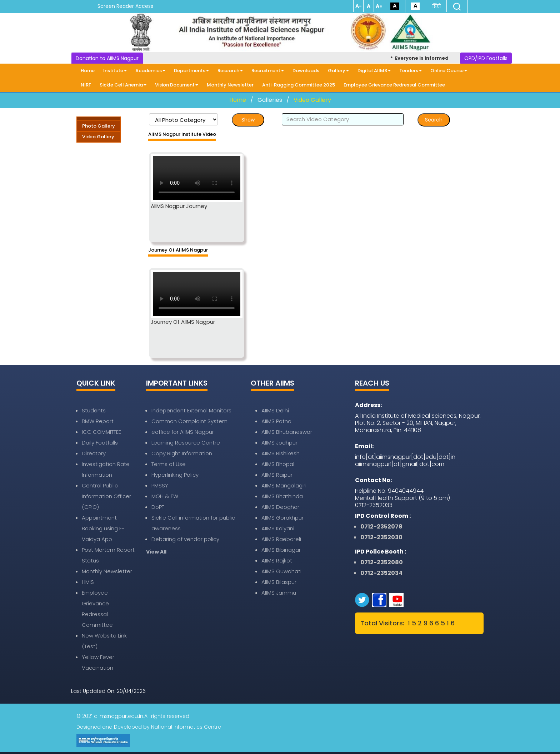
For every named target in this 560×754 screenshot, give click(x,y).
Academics (150, 71)
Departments (191, 71)
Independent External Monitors (191, 410)
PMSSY (160, 485)
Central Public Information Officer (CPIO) (106, 496)
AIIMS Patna (276, 421)
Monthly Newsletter (230, 85)
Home (88, 71)
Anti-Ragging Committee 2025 (299, 85)
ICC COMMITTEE (101, 432)
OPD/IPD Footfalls (486, 58)
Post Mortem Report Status (108, 555)
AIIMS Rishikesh (281, 453)
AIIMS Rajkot (277, 560)
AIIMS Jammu (279, 593)
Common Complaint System (189, 421)
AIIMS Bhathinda (282, 496)
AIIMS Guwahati (281, 571)
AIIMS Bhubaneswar (287, 432)
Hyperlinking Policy (175, 475)
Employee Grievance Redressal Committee (394, 85)
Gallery (338, 71)
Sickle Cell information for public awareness (193, 523)
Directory (94, 453)
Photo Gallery (99, 126)
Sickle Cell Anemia (123, 85)
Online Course (449, 71)
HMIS (88, 582)
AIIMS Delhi (275, 410)
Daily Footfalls (100, 443)
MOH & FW (165, 496)
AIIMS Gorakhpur (282, 518)
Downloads (306, 71)
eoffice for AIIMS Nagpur (183, 432)
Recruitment (268, 71)
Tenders (411, 71)
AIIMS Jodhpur (279, 443)
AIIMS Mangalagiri (284, 485)
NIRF (86, 85)
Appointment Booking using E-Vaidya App (103, 528)
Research (230, 71)
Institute (115, 71)
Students (94, 410)
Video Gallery (312, 100)
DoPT (158, 507)
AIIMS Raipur (277, 475)
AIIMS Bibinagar (281, 550)
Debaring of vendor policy (185, 539)
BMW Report (98, 421)
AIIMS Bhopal (278, 464)
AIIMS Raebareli (281, 539)
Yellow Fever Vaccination (98, 662)
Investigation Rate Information (106, 469)
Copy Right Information (182, 453)
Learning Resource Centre (186, 443)
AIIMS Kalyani (278, 528)
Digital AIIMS (374, 71)
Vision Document (177, 85)
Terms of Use (169, 464)
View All (156, 552)
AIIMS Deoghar (280, 507)
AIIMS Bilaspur (279, 582)
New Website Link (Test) (104, 641)
